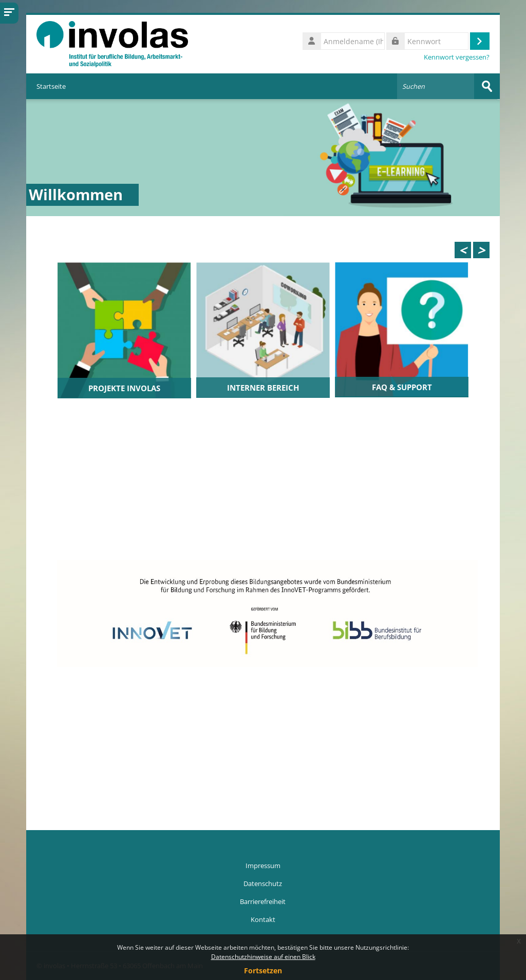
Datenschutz (263, 883)
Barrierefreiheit (263, 901)
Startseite (51, 86)
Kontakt (263, 919)
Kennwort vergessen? (457, 57)
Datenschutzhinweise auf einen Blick (263, 957)
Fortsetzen (263, 971)
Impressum (263, 866)
